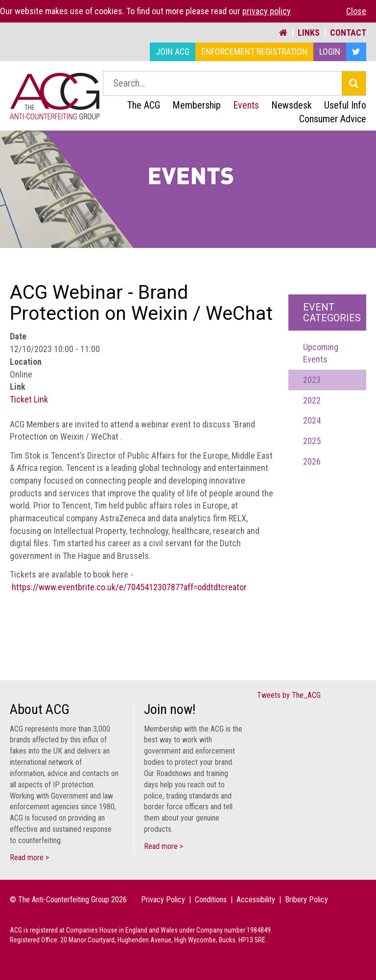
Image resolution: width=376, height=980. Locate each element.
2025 (312, 441)
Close (356, 11)
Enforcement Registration (254, 52)
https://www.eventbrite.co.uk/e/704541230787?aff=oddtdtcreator (129, 587)
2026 (312, 461)
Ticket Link (29, 399)
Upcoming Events (321, 353)
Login (330, 52)
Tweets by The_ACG (289, 695)
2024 (312, 420)
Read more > (29, 857)
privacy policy (267, 11)
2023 (312, 380)
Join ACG (173, 52)
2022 (312, 400)
